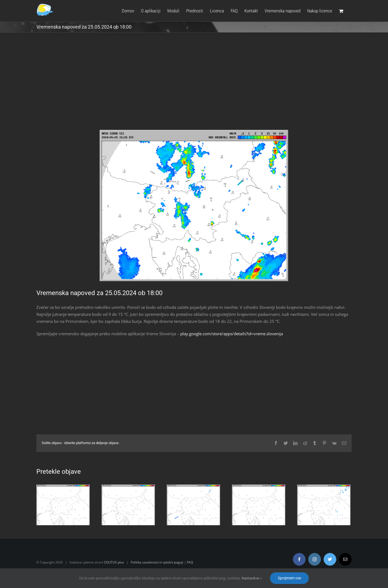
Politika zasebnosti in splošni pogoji (157, 562)
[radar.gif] (194, 206)
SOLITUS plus (114, 562)
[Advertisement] (194, 85)
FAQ (190, 562)
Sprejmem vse (289, 578)
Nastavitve (252, 578)
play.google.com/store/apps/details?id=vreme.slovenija (232, 334)
